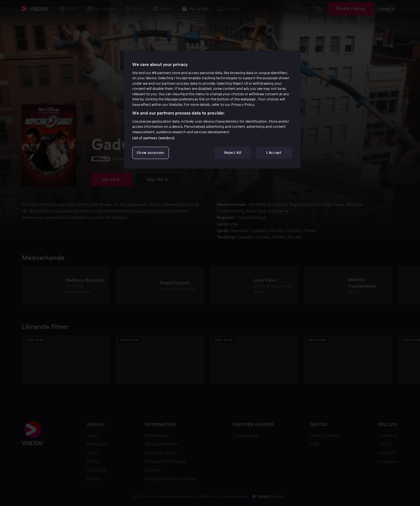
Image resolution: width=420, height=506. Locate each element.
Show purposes (150, 153)
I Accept (274, 153)
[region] (212, 110)
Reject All (233, 153)
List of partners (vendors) (153, 138)
